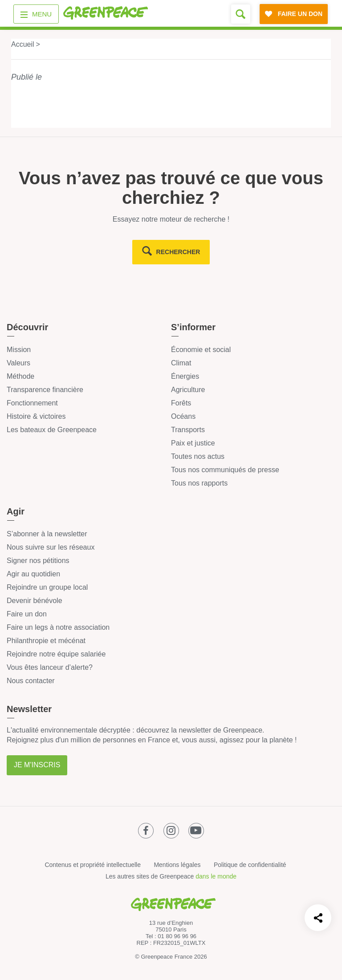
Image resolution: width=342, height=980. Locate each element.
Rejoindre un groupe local (47, 587)
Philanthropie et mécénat (46, 641)
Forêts (181, 403)
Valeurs (18, 363)
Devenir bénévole (35, 601)
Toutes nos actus (198, 456)
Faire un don (27, 614)
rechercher (178, 252)
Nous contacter (31, 681)
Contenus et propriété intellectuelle (93, 865)
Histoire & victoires (36, 416)
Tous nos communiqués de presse (225, 470)
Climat (181, 363)
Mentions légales (177, 865)
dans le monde (216, 876)
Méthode (20, 376)
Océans (183, 416)
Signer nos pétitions (38, 561)
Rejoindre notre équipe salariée (56, 654)
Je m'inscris (37, 765)
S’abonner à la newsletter (47, 534)
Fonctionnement (32, 403)
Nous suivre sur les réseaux (51, 547)
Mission (19, 350)
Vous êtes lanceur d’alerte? (50, 667)
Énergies (185, 376)
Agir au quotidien (33, 574)
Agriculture (188, 390)
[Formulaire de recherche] (241, 14)
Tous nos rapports (199, 483)
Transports (188, 430)
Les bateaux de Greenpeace (52, 430)
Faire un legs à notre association (58, 627)
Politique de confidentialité (250, 865)
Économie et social (201, 350)
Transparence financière (45, 390)
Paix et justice (193, 443)
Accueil (23, 44)
